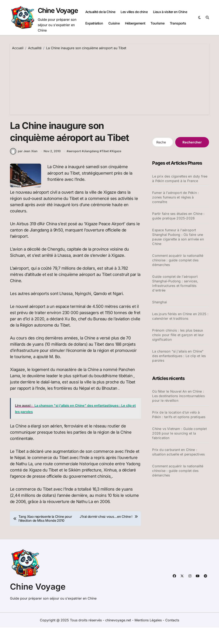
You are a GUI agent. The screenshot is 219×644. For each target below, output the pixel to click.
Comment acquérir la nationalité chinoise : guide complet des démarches (178, 260)
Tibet (105, 168)
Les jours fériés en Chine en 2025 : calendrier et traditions (180, 316)
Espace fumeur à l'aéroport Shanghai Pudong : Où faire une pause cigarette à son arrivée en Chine (178, 237)
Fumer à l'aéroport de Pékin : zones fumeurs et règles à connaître (176, 197)
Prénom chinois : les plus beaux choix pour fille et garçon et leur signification (178, 335)
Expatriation (94, 23)
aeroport (75, 168)
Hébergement (135, 23)
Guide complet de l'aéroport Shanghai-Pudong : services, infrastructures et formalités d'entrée (175, 283)
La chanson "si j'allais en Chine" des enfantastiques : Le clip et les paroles (179, 356)
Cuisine (114, 23)
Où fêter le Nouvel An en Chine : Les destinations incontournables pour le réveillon (178, 396)
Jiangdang (91, 168)
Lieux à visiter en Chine (170, 12)
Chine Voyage (59, 10)
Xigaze (116, 168)
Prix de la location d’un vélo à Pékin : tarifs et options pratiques (179, 415)
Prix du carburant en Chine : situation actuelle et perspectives (178, 452)
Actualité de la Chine (100, 12)
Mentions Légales (149, 637)
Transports (178, 23)
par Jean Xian (24, 168)
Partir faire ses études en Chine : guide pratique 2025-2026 (178, 216)
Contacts (172, 637)
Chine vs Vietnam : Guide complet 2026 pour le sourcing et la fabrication (179, 433)
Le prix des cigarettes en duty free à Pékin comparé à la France (180, 179)
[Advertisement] (110, 81)
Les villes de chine (134, 12)
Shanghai (160, 302)
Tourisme (157, 23)
